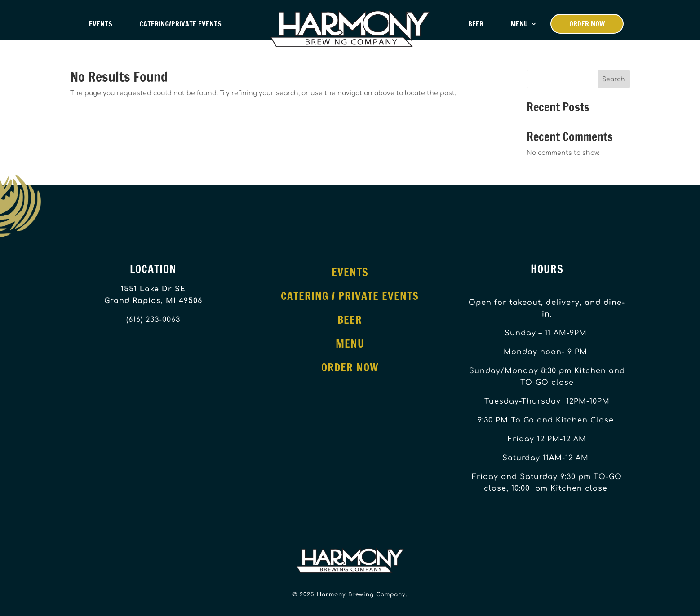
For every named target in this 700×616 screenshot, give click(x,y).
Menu (519, 24)
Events (101, 24)
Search (614, 79)
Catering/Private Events (180, 24)
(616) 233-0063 (153, 320)
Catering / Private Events (350, 296)
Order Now (587, 24)
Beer (476, 24)
